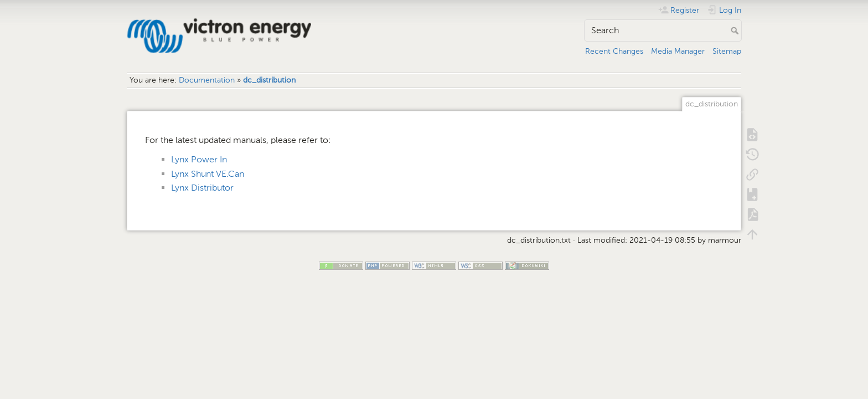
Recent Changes (614, 51)
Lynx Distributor (202, 188)
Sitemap (727, 51)
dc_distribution (269, 80)
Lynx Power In (199, 159)
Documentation (207, 80)
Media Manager (678, 51)
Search (736, 30)
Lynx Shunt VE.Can (208, 174)
